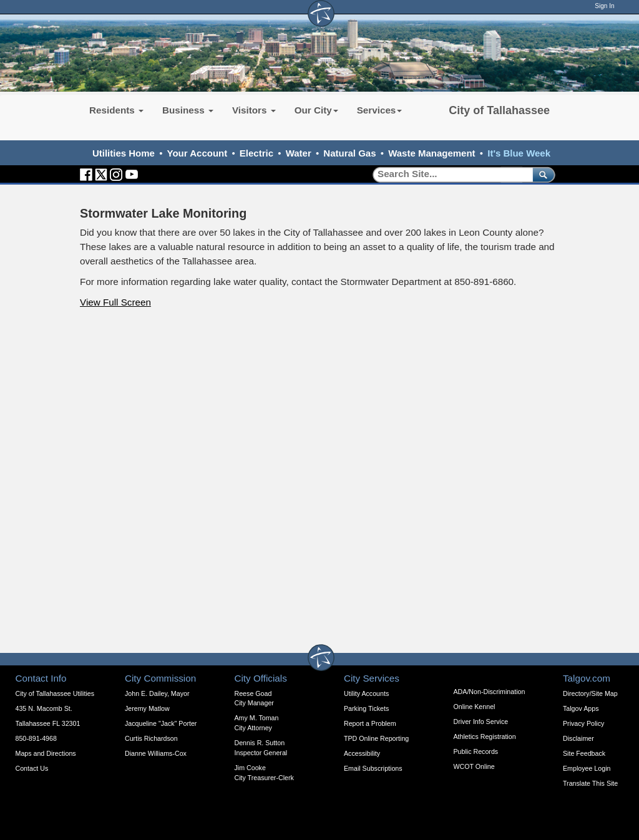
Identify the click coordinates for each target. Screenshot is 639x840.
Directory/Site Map (590, 693)
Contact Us (32, 768)
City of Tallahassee (499, 110)
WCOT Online (474, 766)
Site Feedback (584, 753)
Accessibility (362, 753)
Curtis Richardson (151, 738)
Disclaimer (578, 738)
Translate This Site (590, 783)
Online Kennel (475, 707)
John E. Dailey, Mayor (157, 693)
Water (299, 153)
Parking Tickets (366, 708)
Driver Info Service (481, 722)
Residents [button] (116, 110)
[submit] (541, 174)
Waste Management (432, 153)
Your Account (198, 153)
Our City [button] (316, 110)
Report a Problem (370, 723)
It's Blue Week (519, 153)
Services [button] (380, 110)
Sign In (604, 6)
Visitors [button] (254, 110)
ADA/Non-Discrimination (490, 692)
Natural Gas (349, 153)
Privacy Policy (583, 723)
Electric (256, 153)
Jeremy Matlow (147, 708)
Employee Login (587, 768)
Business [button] (188, 110)
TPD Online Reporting (376, 738)
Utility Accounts (366, 693)
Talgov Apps (581, 708)
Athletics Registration (485, 736)
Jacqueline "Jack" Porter (161, 723)
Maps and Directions (46, 753)
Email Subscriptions (373, 768)
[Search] (448, 174)
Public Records (476, 751)
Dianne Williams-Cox (156, 753)
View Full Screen (115, 302)
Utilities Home (124, 153)
